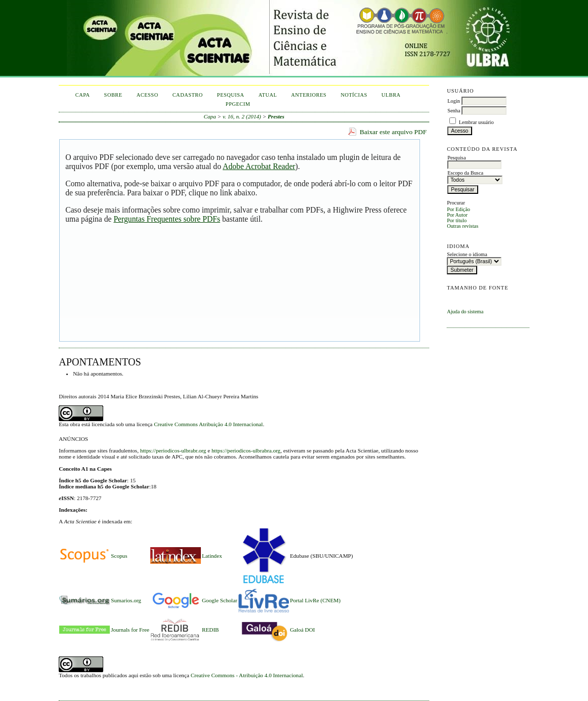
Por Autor (457, 215)
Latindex (212, 556)
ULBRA (391, 95)
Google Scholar (220, 600)
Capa (83, 95)
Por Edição (458, 209)
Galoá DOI (302, 630)
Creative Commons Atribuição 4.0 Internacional (208, 424)
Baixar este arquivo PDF (393, 132)
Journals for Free (130, 630)
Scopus (119, 556)
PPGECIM (238, 104)
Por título (457, 220)
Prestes (276, 116)
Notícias (354, 95)
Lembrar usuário (476, 122)
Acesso (148, 95)
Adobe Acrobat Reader (259, 166)
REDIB (211, 630)
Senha (454, 111)
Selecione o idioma (467, 254)
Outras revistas (463, 226)
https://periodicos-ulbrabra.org (246, 450)
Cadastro (188, 95)
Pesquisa (231, 95)
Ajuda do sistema (465, 312)
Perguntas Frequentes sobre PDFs (167, 219)
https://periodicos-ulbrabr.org (173, 450)
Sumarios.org (126, 600)
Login (454, 101)
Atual (268, 95)
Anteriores (309, 95)
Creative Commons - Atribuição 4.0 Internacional (247, 675)
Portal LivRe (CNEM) (315, 600)
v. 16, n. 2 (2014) (242, 116)
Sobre (113, 95)
